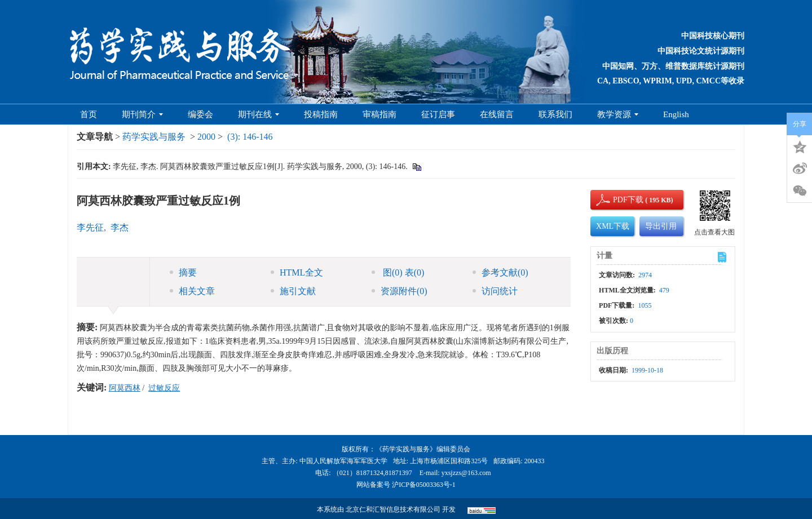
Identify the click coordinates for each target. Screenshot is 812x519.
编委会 (200, 114)
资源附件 (400, 291)
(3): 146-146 (250, 137)
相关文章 (192, 291)
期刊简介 (142, 114)
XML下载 (613, 226)
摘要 (183, 272)
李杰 (120, 227)
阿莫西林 (125, 388)
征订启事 (438, 114)
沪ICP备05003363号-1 (424, 485)
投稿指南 (321, 114)
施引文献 (293, 291)
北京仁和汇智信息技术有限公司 (393, 509)
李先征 (90, 227)
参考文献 (500, 272)
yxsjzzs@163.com (466, 473)
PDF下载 (619, 200)
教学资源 (618, 114)
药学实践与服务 (154, 137)
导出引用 (661, 226)
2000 (206, 137)
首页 (89, 114)
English (676, 114)
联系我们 (555, 114)
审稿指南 (379, 114)
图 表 (398, 272)
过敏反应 (164, 388)
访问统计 (495, 291)
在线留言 (497, 114)
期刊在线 (259, 114)
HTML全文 (297, 272)
